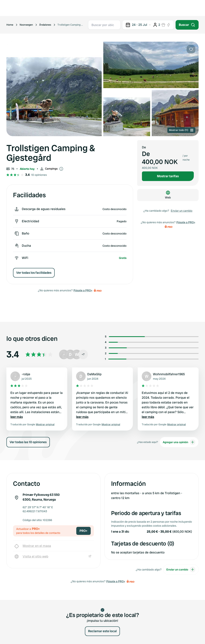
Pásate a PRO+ (83, 290)
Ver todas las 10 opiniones (28, 442)
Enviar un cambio (182, 211)
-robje (26, 374)
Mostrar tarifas (168, 176)
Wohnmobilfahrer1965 (169, 374)
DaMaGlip (94, 374)
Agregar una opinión (179, 442)
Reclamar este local (102, 631)
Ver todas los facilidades (34, 273)
